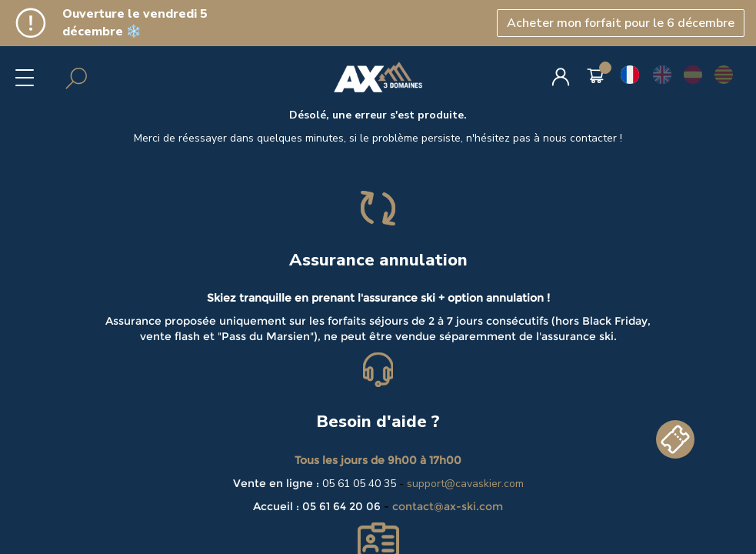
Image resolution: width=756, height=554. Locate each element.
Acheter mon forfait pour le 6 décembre (621, 23)
